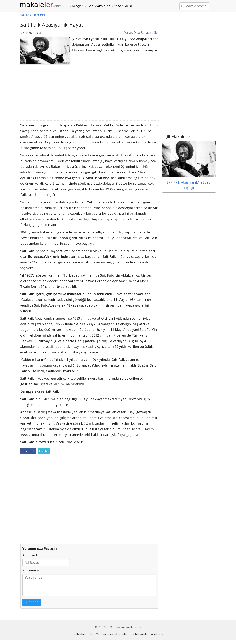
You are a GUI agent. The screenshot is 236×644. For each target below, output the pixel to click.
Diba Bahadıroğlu (146, 33)
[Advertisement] (89, 93)
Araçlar (78, 6)
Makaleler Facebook (149, 638)
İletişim (126, 638)
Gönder (32, 606)
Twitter (44, 451)
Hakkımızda (84, 638)
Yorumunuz (32, 570)
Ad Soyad (30, 555)
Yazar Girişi (123, 6)
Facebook (28, 451)
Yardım (101, 638)
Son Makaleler (99, 6)
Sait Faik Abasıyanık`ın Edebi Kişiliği (189, 182)
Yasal (113, 638)
